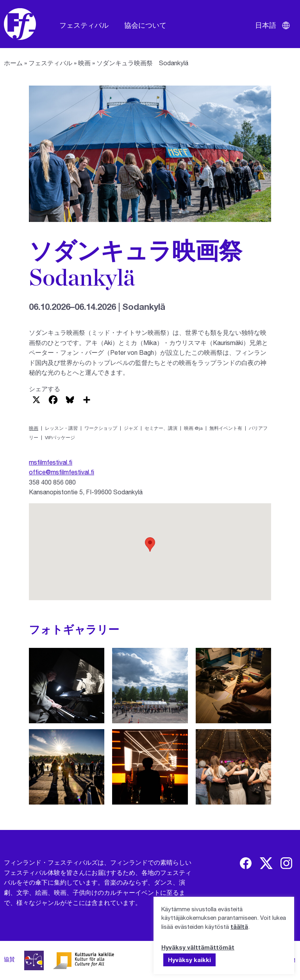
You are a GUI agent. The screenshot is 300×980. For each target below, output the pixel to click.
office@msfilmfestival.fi (62, 472)
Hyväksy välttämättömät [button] (198, 947)
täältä (239, 926)
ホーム (13, 63)
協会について (145, 25)
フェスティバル (84, 25)
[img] (246, 863)
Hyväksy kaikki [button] (189, 960)
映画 (84, 63)
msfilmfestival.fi (51, 462)
